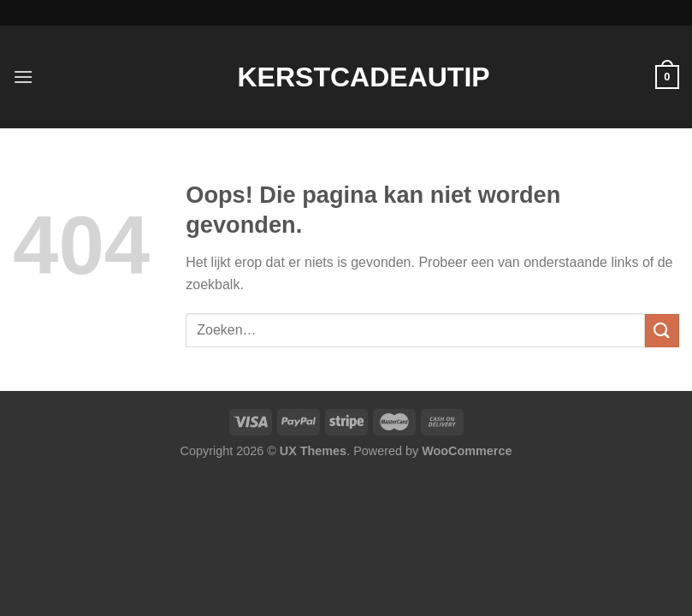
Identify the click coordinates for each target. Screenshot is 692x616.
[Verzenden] (662, 331)
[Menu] (23, 77)
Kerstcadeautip (346, 77)
